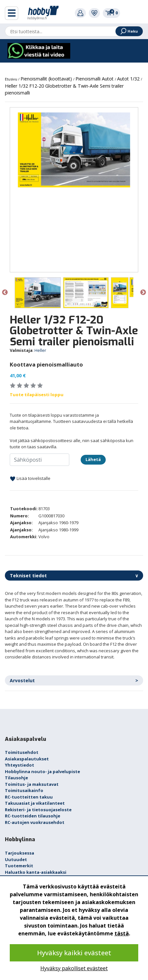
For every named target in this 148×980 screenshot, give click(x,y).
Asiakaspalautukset (27, 759)
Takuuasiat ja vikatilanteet (35, 803)
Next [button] (143, 293)
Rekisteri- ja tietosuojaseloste (38, 810)
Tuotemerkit (19, 866)
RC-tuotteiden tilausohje (33, 816)
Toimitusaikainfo (24, 790)
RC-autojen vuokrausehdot (35, 822)
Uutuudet (16, 859)
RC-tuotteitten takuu (29, 797)
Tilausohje (16, 778)
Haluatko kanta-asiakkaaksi (36, 872)
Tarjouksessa (20, 853)
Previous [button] (5, 293)
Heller (40, 350)
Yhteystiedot (20, 765)
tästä (122, 933)
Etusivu (12, 79)
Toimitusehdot (22, 752)
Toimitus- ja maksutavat (32, 784)
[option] (74, 150)
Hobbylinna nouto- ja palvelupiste (42, 771)
